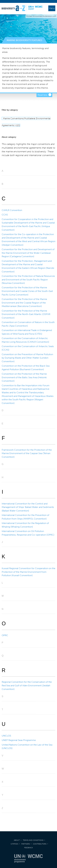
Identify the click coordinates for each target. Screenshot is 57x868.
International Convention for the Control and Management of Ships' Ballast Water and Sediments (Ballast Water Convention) (28, 507)
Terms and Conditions (33, 840)
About (17, 840)
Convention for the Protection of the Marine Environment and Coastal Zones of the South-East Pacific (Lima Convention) (27, 291)
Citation (14, 844)
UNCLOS (6, 736)
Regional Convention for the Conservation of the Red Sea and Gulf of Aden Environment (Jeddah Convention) (27, 685)
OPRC (5, 635)
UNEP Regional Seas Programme (19, 740)
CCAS (5, 215)
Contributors (40, 844)
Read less (42, 95)
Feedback (28, 848)
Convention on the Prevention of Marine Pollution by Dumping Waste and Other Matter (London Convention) (27, 358)
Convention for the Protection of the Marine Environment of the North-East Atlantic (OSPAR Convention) (26, 314)
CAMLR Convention (12, 210)
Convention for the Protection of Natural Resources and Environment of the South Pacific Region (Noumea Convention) (28, 280)
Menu (52, 8)
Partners (26, 844)
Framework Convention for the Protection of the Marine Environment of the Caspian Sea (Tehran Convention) (27, 453)
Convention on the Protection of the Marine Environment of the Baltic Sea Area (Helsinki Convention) (24, 377)
